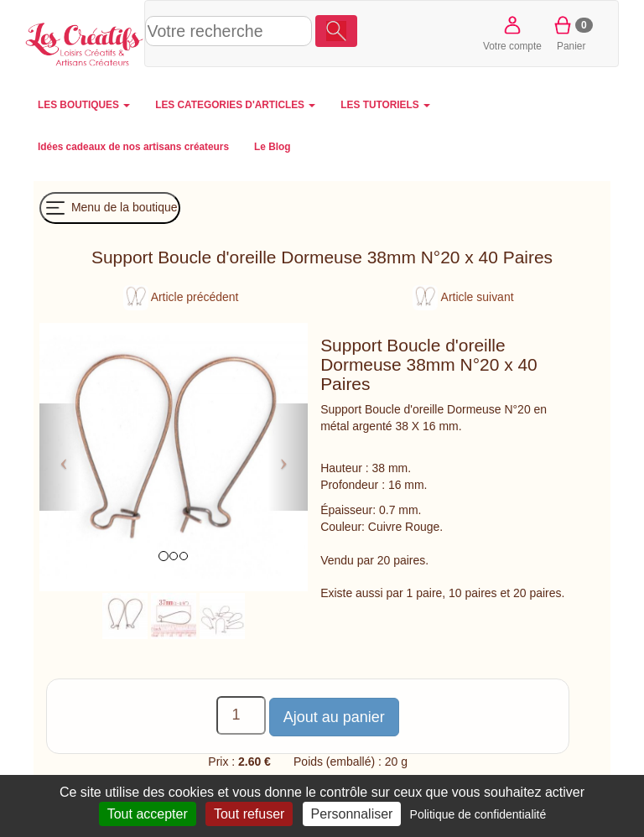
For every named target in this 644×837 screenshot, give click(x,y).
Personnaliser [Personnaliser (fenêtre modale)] (352, 814)
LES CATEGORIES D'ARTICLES (235, 105)
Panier (571, 32)
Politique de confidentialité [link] (478, 814)
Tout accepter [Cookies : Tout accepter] (148, 814)
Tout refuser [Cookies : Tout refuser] (249, 814)
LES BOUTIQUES (84, 105)
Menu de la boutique (110, 208)
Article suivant (463, 297)
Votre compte (512, 32)
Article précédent (181, 297)
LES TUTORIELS (385, 105)
